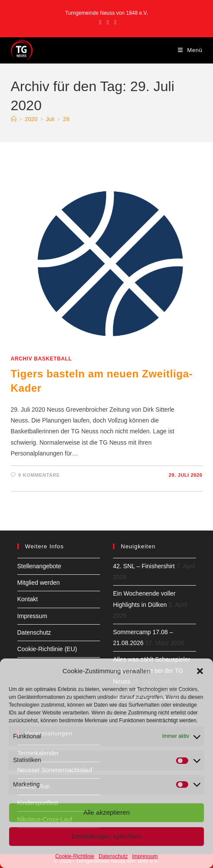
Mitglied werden (39, 583)
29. (67, 119)
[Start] (14, 119)
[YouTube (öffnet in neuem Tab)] (114, 22)
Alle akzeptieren (107, 812)
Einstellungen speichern (106, 836)
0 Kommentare (39, 475)
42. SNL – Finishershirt (144, 566)
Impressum (145, 856)
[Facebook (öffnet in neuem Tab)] (100, 22)
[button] (200, 671)
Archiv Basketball (42, 359)
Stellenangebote (39, 566)
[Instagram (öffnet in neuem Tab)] (108, 22)
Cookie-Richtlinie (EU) (47, 649)
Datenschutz (113, 856)
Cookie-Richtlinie (75, 856)
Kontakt (28, 599)
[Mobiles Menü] (190, 50)
